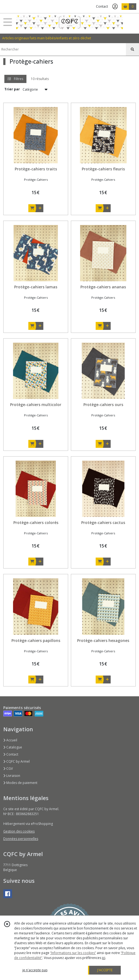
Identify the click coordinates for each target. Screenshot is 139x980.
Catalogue (13, 747)
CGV (8, 769)
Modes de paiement (20, 783)
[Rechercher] (132, 49)
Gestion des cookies (19, 831)
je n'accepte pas (35, 970)
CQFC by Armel (16, 761)
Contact (102, 6)
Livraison (12, 776)
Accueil (10, 740)
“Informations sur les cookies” (73, 953)
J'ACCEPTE (105, 970)
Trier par (12, 89)
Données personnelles (21, 839)
